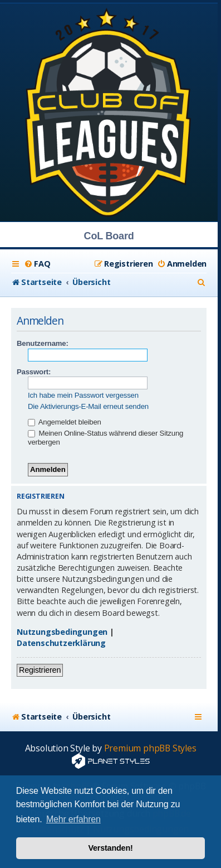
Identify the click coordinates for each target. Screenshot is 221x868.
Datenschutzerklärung (61, 643)
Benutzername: (43, 343)
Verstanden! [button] (110, 848)
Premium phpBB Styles (150, 748)
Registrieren (40, 670)
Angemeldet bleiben (65, 422)
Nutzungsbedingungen (62, 632)
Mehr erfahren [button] (73, 819)
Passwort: (34, 372)
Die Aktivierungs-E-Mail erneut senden (88, 406)
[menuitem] (37, 264)
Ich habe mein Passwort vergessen (83, 395)
